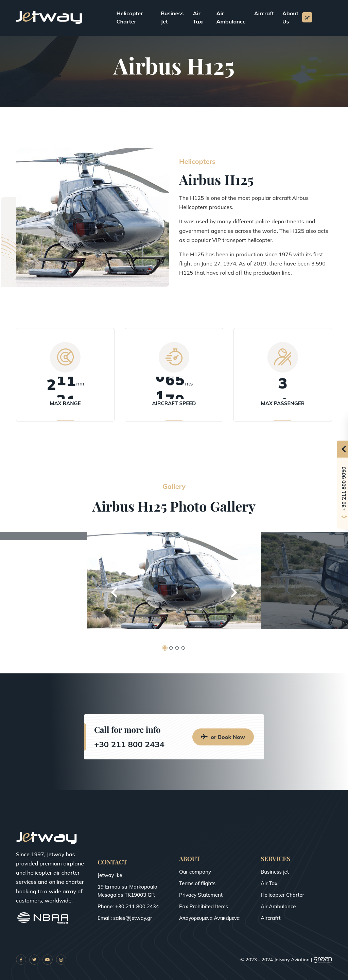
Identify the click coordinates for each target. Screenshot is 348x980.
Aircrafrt (271, 918)
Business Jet (172, 17)
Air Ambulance (231, 17)
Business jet (275, 872)
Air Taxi (198, 17)
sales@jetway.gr (133, 918)
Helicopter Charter (130, 17)
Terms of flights (197, 883)
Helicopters (200, 161)
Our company (195, 872)
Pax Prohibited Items (204, 906)
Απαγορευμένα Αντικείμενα (209, 918)
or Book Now (223, 737)
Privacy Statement (201, 895)
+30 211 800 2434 (129, 744)
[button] (114, 592)
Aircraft (264, 13)
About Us (290, 17)
